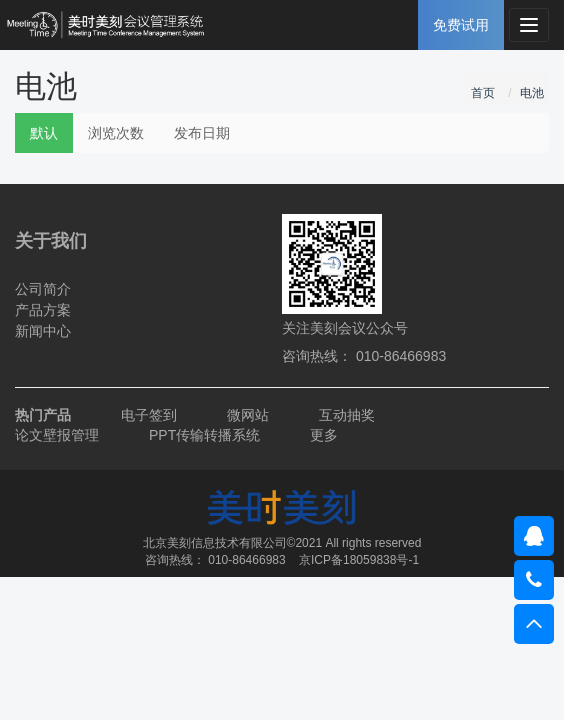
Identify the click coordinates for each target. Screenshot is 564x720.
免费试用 (461, 25)
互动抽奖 (347, 415)
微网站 (248, 415)
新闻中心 (43, 331)
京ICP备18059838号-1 (359, 560)
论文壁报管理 (57, 435)
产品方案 (43, 310)
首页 (483, 93)
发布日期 (202, 133)
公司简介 (43, 289)
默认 (44, 133)
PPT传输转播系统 (204, 435)
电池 (532, 93)
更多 (324, 435)
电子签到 (149, 415)
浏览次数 (116, 133)
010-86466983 (246, 560)
